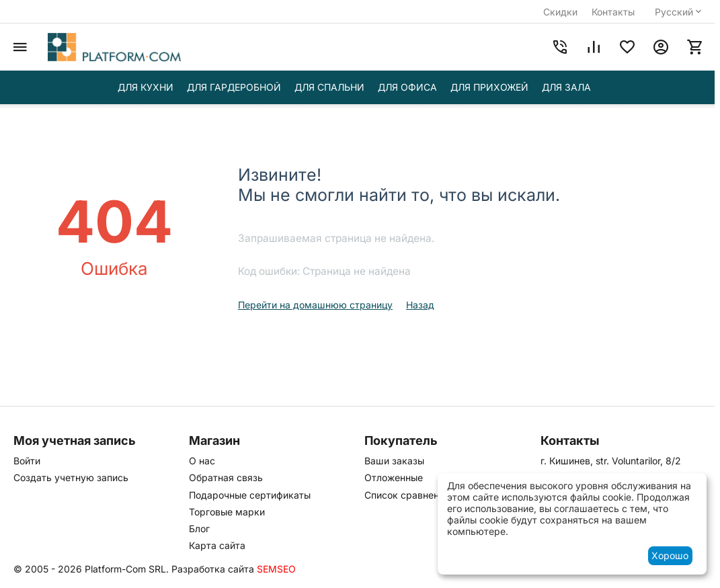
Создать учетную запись (71, 477)
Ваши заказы (394, 461)
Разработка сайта (213, 569)
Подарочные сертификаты (250, 495)
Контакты (613, 12)
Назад (420, 305)
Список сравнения (407, 495)
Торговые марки (227, 512)
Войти (27, 461)
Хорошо (670, 555)
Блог (199, 529)
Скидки (560, 12)
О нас (202, 461)
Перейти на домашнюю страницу (315, 305)
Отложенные (394, 477)
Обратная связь (226, 477)
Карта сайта (217, 545)
